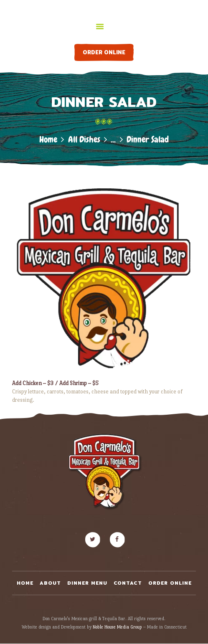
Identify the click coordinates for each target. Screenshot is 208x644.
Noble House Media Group (117, 627)
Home (48, 139)
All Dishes (84, 139)
